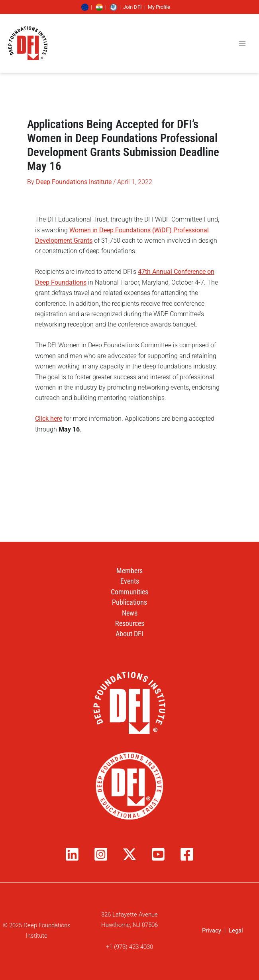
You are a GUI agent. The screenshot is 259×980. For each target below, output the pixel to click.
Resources (130, 623)
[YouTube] (158, 854)
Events (130, 581)
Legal (236, 931)
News (130, 613)
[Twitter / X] (129, 854)
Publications (129, 602)
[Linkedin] (72, 854)
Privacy (212, 931)
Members (129, 571)
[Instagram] (101, 854)
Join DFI (132, 7)
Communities (129, 592)
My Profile (159, 7)
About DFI (129, 634)
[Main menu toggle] (242, 43)
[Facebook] (187, 854)
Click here (49, 419)
